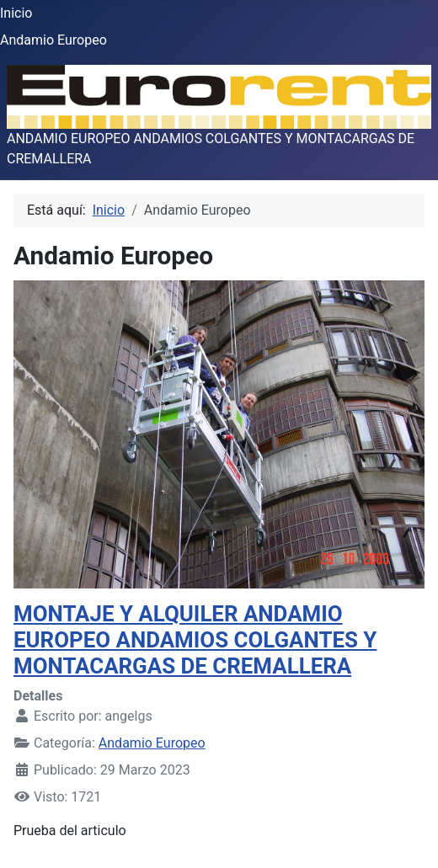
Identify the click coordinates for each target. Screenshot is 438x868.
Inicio (16, 13)
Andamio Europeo (53, 40)
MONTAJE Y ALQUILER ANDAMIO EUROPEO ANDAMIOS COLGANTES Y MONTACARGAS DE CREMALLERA (195, 640)
